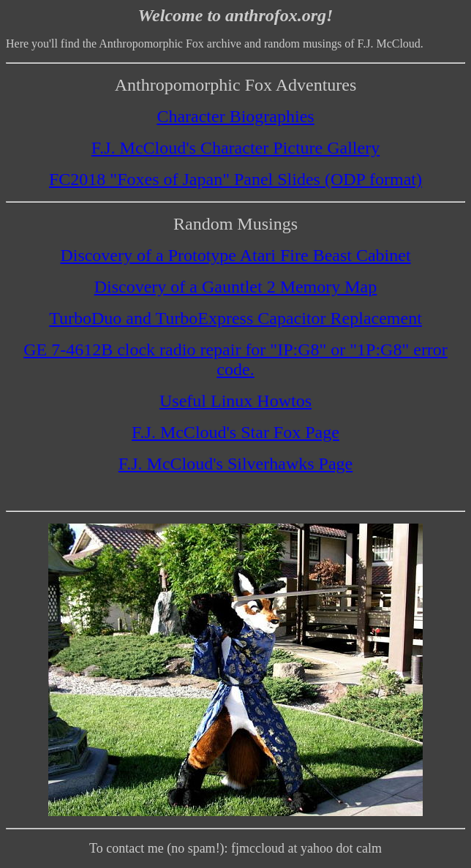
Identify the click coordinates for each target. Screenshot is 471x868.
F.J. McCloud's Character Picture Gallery (235, 148)
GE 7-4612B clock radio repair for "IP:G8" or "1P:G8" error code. (235, 359)
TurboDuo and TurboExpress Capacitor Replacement (235, 318)
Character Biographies (235, 116)
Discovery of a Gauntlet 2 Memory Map (236, 287)
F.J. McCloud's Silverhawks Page (235, 464)
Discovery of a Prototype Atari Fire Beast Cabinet (235, 255)
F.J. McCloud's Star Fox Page (235, 432)
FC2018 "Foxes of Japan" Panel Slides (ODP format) (235, 179)
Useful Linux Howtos (235, 401)
